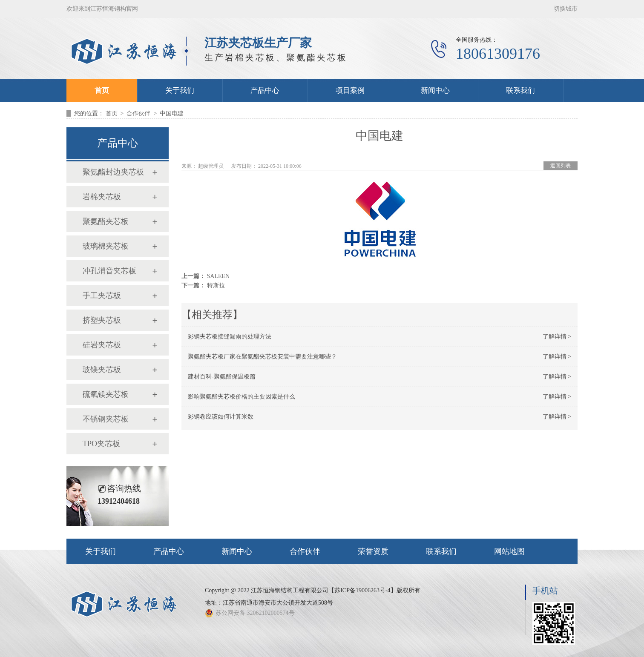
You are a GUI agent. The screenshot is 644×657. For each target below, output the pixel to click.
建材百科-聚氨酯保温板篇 (222, 377)
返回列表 (561, 166)
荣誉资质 (373, 551)
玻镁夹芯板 (102, 370)
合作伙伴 (138, 113)
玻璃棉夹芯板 (106, 246)
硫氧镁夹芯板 (106, 394)
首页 (102, 90)
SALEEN (218, 276)
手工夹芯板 (102, 296)
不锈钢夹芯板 (106, 419)
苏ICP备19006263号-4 (362, 590)
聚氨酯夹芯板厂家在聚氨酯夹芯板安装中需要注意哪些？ (262, 357)
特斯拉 (216, 285)
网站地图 (509, 551)
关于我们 (180, 90)
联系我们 (520, 90)
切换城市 (566, 9)
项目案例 (350, 90)
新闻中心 (435, 90)
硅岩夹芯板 (102, 345)
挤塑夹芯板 (102, 320)
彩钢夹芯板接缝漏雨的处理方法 (230, 337)
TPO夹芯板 (101, 444)
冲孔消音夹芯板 (109, 271)
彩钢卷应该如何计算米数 (221, 417)
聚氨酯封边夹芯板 (113, 172)
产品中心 (265, 90)
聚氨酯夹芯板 (106, 221)
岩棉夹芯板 (102, 197)
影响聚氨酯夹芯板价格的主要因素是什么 (241, 397)
